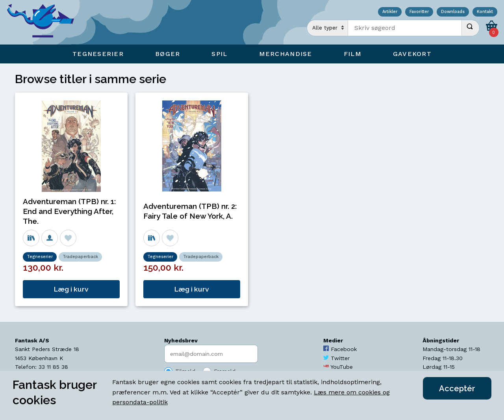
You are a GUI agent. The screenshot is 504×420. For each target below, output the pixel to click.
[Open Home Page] (44, 22)
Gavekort (412, 54)
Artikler (390, 12)
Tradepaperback (80, 257)
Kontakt (485, 12)
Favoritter (419, 12)
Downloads (453, 12)
